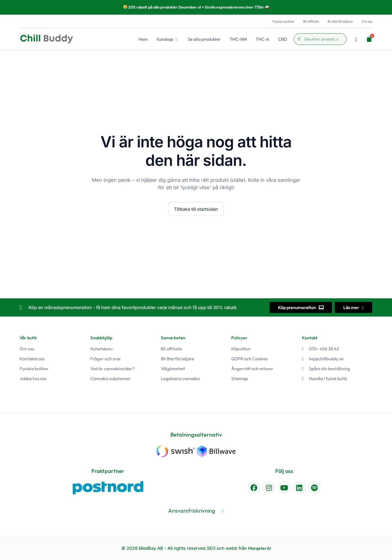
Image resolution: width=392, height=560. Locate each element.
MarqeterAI (259, 548)
